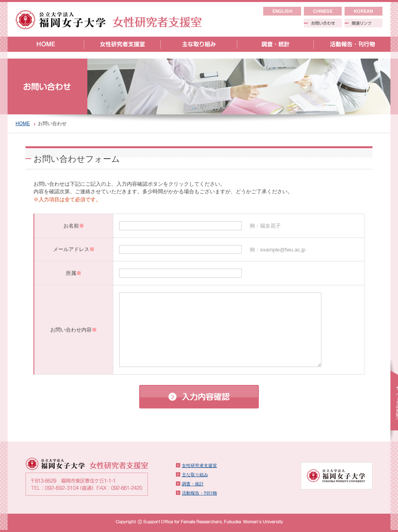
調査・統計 (193, 484)
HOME (23, 124)
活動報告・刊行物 (199, 493)
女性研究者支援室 (199, 465)
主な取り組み (195, 475)
